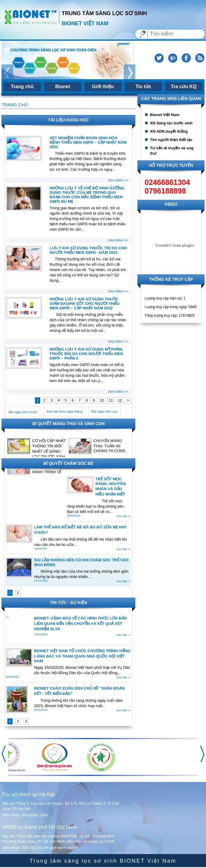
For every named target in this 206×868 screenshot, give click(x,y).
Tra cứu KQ (184, 87)
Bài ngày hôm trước (23, 412)
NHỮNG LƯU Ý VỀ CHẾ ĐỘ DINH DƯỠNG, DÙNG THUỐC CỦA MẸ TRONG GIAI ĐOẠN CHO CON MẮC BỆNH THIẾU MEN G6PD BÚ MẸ (87, 195)
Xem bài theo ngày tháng (64, 411)
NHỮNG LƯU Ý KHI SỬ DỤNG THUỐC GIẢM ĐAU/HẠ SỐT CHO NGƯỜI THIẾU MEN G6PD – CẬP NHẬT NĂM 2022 (85, 304)
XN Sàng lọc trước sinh (171, 123)
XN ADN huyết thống (169, 131)
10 (102, 400)
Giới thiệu (103, 87)
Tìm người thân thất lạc (171, 140)
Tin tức (143, 87)
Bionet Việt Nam (165, 115)
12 (120, 400)
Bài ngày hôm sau (104, 411)
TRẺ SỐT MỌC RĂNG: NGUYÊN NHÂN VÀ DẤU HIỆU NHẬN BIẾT (110, 487)
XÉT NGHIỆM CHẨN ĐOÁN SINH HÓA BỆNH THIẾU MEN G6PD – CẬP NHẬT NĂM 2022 (88, 142)
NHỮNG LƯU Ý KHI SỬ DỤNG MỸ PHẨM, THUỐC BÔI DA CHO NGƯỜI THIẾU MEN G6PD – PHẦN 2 (86, 354)
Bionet (63, 87)
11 (111, 400)
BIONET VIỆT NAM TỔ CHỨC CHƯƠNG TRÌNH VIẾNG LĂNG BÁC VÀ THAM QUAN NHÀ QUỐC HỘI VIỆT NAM (82, 656)
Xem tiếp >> (124, 516)
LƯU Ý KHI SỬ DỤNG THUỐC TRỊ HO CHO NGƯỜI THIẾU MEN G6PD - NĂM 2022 (88, 250)
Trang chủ (22, 87)
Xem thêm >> (118, 180)
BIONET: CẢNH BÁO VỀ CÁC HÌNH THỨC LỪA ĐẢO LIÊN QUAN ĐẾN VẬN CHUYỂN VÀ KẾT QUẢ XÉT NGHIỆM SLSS (81, 624)
